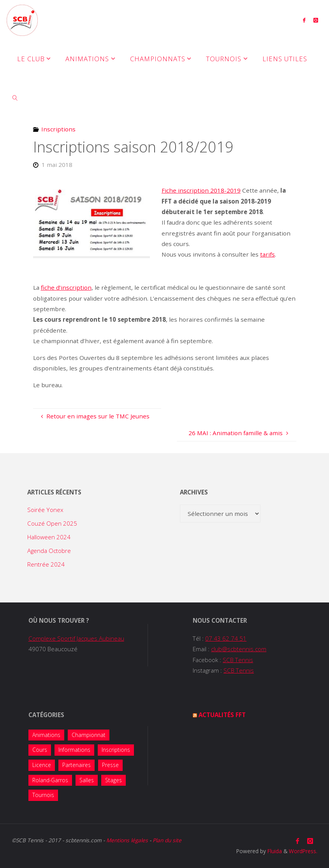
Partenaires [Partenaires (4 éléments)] (77, 765)
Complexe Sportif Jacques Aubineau (76, 638)
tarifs (267, 254)
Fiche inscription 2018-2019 (201, 190)
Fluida (274, 851)
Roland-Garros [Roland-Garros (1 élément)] (50, 780)
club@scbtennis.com (239, 649)
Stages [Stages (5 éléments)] (113, 780)
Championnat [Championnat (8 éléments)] (89, 735)
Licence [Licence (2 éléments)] (42, 765)
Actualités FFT (222, 715)
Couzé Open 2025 (52, 523)
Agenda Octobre (49, 551)
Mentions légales (127, 840)
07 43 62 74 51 (226, 638)
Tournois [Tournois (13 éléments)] (43, 795)
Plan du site (167, 840)
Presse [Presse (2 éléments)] (110, 765)
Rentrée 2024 (46, 564)
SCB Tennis (238, 660)
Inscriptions (58, 129)
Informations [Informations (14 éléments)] (74, 750)
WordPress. (303, 851)
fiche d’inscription (66, 287)
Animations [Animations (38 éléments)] (46, 735)
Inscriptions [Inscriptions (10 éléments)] (116, 750)
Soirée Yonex (45, 510)
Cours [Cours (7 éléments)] (40, 750)
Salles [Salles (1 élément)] (87, 780)
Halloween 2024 (49, 537)
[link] (15, 97)
